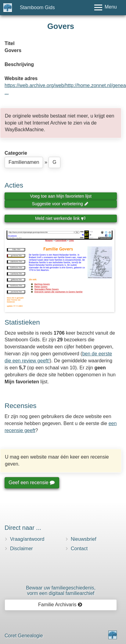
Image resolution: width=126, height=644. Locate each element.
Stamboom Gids (37, 7)
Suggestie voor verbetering (60, 204)
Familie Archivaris (60, 605)
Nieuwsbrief (84, 539)
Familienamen (24, 162)
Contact (79, 549)
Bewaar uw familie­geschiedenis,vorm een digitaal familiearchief (61, 591)
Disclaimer (22, 549)
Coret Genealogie (24, 636)
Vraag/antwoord (27, 539)
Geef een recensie (31, 482)
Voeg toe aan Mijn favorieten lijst (61, 196)
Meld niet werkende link (60, 218)
